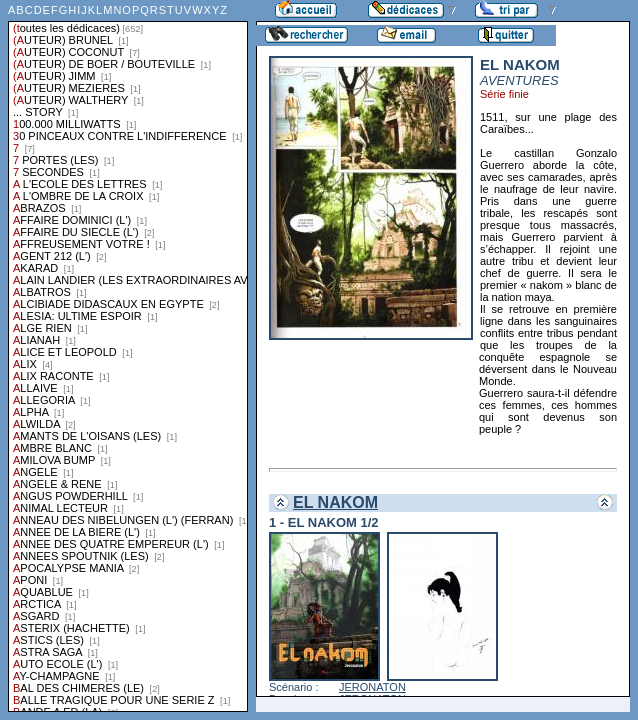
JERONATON (372, 687)
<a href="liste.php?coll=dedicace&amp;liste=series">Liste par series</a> (128, 356)
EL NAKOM (335, 502)
